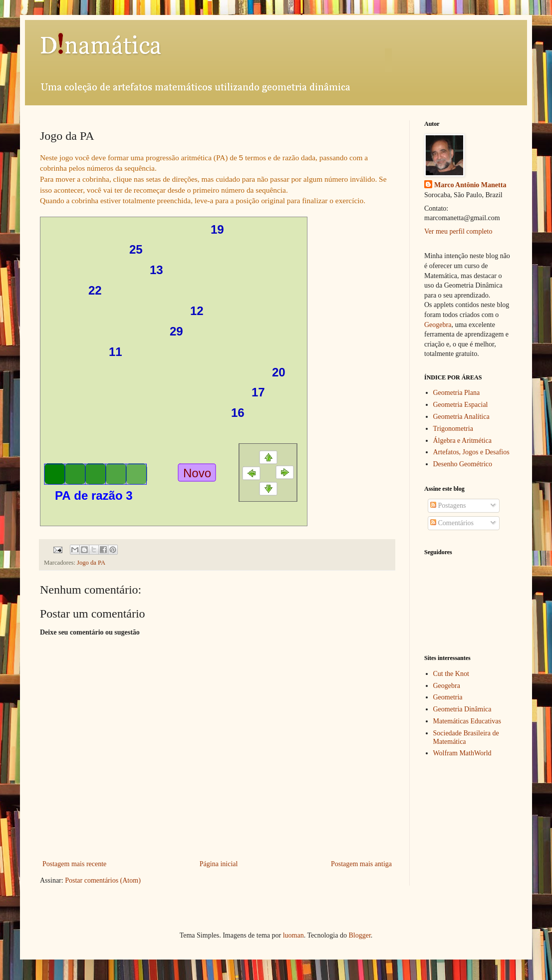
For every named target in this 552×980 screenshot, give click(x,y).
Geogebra (438, 325)
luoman (293, 935)
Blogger (359, 935)
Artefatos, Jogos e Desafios (471, 452)
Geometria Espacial (461, 405)
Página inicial (219, 864)
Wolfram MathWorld (462, 753)
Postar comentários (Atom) (103, 880)
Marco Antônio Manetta (470, 185)
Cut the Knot (451, 674)
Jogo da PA (91, 563)
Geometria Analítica (461, 417)
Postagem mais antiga (361, 864)
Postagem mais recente (74, 864)
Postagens (448, 505)
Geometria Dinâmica (462, 709)
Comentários (452, 523)
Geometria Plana (457, 393)
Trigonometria (453, 429)
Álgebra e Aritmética (462, 441)
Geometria (448, 697)
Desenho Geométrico (463, 464)
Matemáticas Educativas (467, 721)
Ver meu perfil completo (458, 231)
